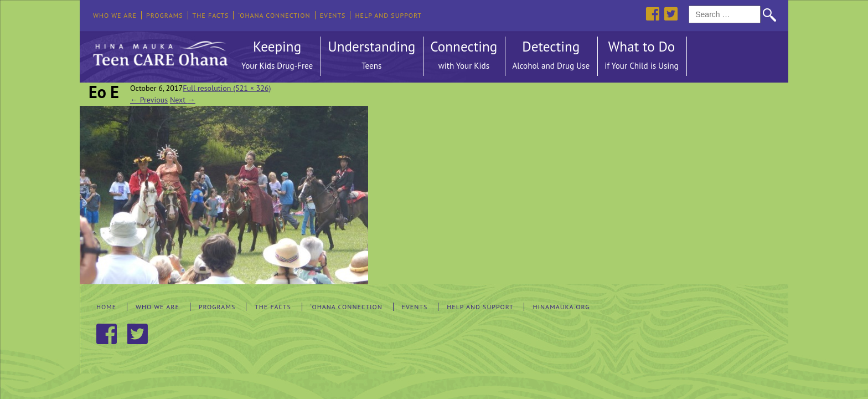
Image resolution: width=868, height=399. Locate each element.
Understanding (371, 57)
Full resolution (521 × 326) (227, 88)
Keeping (277, 57)
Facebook (652, 14)
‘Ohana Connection (274, 15)
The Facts (211, 15)
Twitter (671, 14)
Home (106, 307)
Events (333, 15)
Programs (165, 15)
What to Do (642, 57)
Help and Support (388, 15)
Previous (149, 100)
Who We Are (115, 15)
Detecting (551, 57)
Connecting (464, 57)
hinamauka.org (561, 307)
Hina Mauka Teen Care (159, 50)
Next (183, 100)
